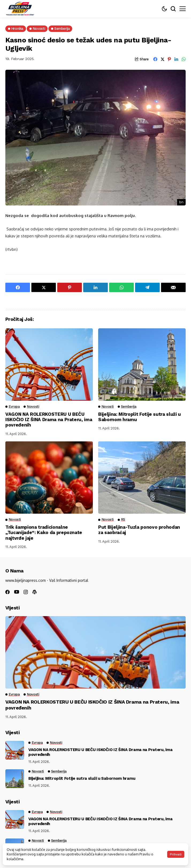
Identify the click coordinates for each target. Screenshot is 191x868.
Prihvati (176, 854)
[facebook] (7, 592)
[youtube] (17, 592)
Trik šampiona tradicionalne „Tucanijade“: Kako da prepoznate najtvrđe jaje (44, 533)
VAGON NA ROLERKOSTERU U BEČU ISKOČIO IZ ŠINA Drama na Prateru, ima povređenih (49, 420)
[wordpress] (35, 592)
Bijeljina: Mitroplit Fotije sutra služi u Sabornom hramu (82, 778)
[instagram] (26, 592)
